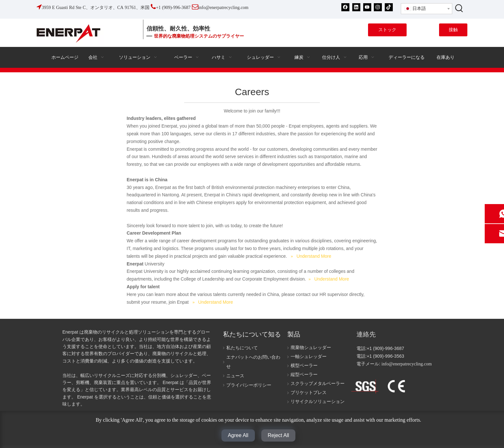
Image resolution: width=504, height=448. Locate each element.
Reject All (279, 435)
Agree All (238, 435)
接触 (453, 30)
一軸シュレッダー (309, 357)
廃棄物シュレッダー (311, 348)
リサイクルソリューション (318, 402)
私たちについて (242, 348)
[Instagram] (378, 7)
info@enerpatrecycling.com (407, 364)
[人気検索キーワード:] (459, 8)
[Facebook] (345, 7)
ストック (387, 30)
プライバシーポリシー (249, 385)
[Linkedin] (356, 7)
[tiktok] (389, 7)
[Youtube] (367, 7)
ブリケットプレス (309, 393)
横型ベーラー (304, 366)
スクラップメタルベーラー (318, 384)
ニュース (235, 376)
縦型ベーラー (304, 375)
